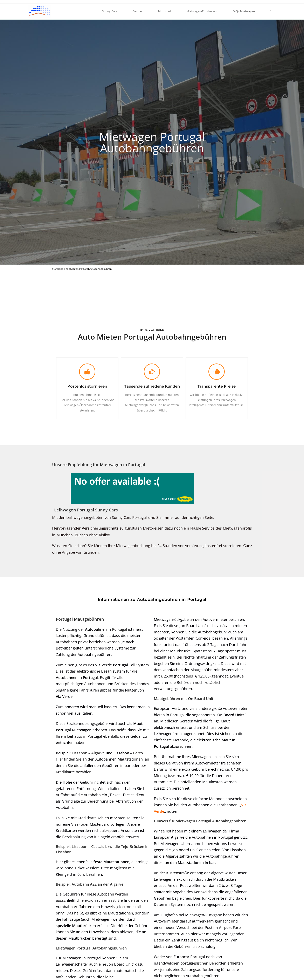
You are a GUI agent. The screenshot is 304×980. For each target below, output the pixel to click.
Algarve (98, 753)
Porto (138, 753)
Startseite (58, 269)
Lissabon (80, 753)
